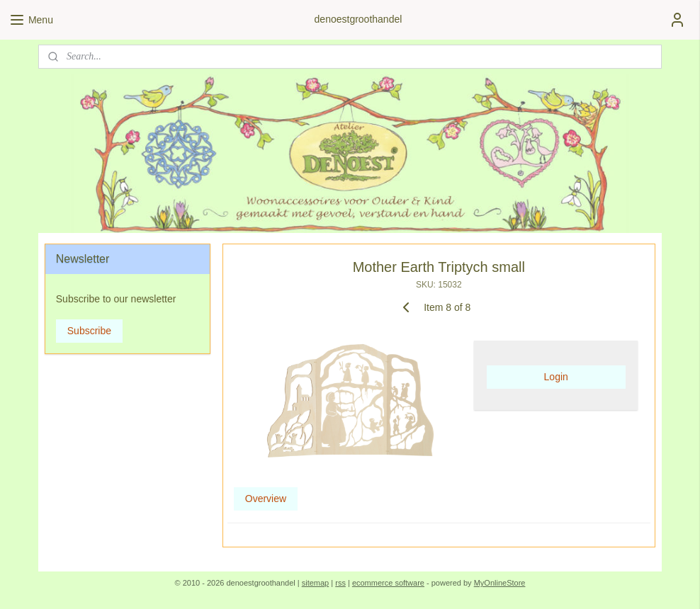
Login (556, 377)
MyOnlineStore (500, 583)
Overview (266, 498)
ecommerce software (388, 583)
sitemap (316, 583)
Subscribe (89, 331)
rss (340, 583)
